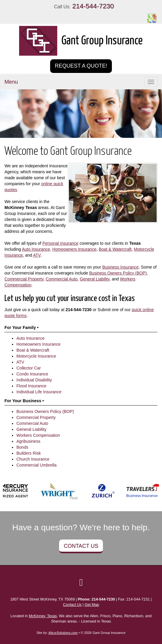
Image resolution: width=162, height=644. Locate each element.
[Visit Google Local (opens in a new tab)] (81, 582)
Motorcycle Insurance (36, 356)
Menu (11, 82)
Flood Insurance (31, 386)
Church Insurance (33, 459)
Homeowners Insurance (74, 249)
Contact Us (81, 546)
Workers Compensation (38, 435)
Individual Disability (34, 380)
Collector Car (29, 368)
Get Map (92, 605)
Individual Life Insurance (39, 392)
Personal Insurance (60, 243)
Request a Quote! (81, 66)
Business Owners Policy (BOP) (118, 273)
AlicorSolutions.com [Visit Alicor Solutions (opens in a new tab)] (63, 633)
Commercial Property (24, 279)
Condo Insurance (32, 374)
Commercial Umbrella (37, 465)
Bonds (22, 447)
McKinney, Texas (43, 616)
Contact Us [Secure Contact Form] (72, 605)
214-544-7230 (93, 6)
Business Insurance (121, 267)
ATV (37, 255)
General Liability (95, 279)
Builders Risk (29, 453)
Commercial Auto (62, 279)
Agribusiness (28, 441)
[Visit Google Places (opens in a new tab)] (152, 18)
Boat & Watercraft (115, 249)
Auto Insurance (36, 249)
